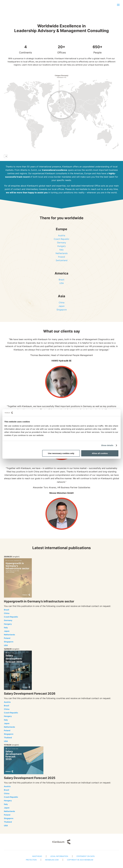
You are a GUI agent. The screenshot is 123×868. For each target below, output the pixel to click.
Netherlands (62, 253)
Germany (61, 243)
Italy (61, 250)
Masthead (37, 856)
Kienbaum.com (52, 860)
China (62, 303)
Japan (61, 306)
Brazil (61, 280)
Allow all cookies (100, 453)
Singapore (62, 310)
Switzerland (62, 260)
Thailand (8, 737)
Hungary (61, 246)
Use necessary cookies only (61, 453)
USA (62, 283)
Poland (61, 257)
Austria (62, 235)
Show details (107, 445)
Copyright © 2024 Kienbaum (80, 860)
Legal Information (59, 856)
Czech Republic (61, 239)
